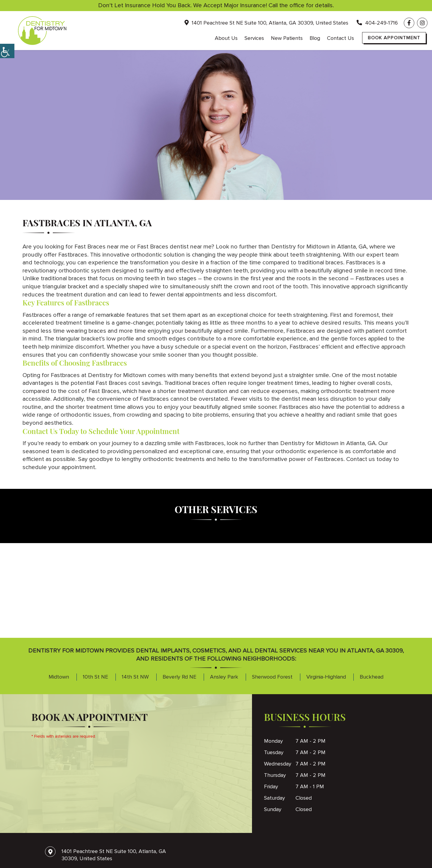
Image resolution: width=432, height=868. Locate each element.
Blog (315, 38)
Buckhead (372, 677)
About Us (226, 38)
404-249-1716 (377, 23)
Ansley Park (224, 677)
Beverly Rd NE (179, 677)
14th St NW (135, 677)
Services (254, 38)
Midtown (59, 677)
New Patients (287, 38)
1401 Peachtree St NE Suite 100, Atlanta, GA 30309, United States (266, 23)
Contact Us (340, 38)
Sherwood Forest (272, 677)
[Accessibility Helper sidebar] (7, 51)
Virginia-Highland (326, 677)
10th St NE (95, 677)
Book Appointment (394, 38)
